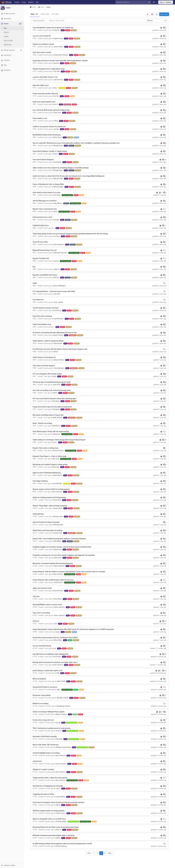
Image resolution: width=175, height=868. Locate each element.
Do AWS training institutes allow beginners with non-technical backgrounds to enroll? (63, 844)
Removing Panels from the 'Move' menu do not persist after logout (56, 827)
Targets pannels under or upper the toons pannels (50, 778)
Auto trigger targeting (40, 481)
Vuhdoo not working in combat (44, 44)
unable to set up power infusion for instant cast (49, 127)
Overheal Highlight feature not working (46, 753)
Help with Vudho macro (41, 85)
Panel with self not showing (43, 316)
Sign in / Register (166, 2)
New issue (165, 14)
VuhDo (33, 7)
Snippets (31, 2)
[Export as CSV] (157, 14)
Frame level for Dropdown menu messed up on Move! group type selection (59, 802)
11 (165, 226)
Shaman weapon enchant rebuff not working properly (51, 489)
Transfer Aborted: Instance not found (46, 308)
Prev (89, 853)
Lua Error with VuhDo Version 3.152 (45, 77)
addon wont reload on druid (42, 588)
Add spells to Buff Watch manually (45, 736)
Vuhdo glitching (38, 514)
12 (165, 160)
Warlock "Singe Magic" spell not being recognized (50, 506)
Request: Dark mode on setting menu (46, 448)
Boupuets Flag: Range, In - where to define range (50, 456)
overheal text (37, 761)
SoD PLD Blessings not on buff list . (45, 201)
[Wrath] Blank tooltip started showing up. (47, 135)
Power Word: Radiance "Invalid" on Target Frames (50, 151)
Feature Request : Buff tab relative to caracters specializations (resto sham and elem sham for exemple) (69, 572)
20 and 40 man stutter (41, 242)
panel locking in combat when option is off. (48, 671)
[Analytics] (12, 60)
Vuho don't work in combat (42, 52)
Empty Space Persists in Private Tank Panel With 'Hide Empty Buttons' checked (60, 61)
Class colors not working (42, 613)
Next (111, 853)
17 (165, 695)
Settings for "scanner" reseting (44, 769)
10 (165, 440)
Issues (49, 7)
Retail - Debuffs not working (43, 423)
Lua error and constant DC (42, 36)
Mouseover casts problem (42, 695)
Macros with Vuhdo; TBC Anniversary (46, 745)
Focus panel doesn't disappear (43, 159)
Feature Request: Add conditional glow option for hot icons (53, 580)
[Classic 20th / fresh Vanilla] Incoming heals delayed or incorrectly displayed (60, 539)
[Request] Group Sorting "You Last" (45, 250)
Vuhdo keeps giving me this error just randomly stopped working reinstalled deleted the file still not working (70, 234)
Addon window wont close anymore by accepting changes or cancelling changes (61, 168)
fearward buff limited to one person (45, 687)
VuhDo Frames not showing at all (44, 357)
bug (34, 267)
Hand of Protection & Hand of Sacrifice (46, 522)
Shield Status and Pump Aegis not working (48, 530)
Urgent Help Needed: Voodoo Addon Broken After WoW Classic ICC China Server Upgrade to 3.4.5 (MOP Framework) (74, 629)
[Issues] (12, 24)
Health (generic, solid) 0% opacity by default (48, 341)
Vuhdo (35, 283)
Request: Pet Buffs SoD (41, 258)
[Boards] (12, 32)
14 (165, 621)
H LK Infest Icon (39, 300)
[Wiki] (12, 65)
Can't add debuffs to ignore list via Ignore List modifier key (53, 28)
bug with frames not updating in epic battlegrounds (51, 654)
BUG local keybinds (40, 679)
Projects (17, 2)
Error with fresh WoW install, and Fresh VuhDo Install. (52, 110)
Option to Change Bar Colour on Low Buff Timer (50, 819)
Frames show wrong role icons (44, 720)
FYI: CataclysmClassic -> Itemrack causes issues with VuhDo (54, 291)
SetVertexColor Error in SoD (43, 217)
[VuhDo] (12, 8)
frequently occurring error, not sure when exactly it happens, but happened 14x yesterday (64, 555)
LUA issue (36, 596)
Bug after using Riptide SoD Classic (45, 275)
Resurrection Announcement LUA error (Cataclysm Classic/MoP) (56, 638)
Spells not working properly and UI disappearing (50, 497)
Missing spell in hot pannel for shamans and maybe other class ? (56, 662)
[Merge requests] (12, 50)
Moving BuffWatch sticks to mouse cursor (48, 605)
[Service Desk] (12, 41)
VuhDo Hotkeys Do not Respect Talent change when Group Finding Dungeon (59, 440)
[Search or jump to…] (133, 2)
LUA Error (36, 621)
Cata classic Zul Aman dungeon (44, 366)
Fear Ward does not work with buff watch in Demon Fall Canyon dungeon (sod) (60, 349)
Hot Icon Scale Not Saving (42, 646)
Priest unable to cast (40, 118)
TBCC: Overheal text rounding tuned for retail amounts (52, 728)
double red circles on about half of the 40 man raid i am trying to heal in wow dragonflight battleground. (69, 176)
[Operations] (12, 55)
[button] (12, 865)
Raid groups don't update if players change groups (50, 464)
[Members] (12, 70)
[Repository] (12, 19)
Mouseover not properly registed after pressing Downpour (53, 563)
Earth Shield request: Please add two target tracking (51, 431)
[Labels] (12, 36)
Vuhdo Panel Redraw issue (42, 324)
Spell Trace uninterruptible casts (44, 102)
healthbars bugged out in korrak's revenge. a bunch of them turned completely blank (62, 547)
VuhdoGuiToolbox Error (41, 225)
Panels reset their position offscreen (46, 94)
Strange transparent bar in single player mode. (49, 69)
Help (37, 2)
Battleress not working (41, 703)
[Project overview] (12, 14)
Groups (24, 2)
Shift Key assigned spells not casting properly (49, 811)
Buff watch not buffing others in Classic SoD (48, 415)
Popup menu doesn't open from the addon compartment (52, 407)
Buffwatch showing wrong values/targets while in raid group (54, 835)
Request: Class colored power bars (45, 209)
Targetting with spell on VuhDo (44, 794)
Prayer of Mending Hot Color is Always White (49, 184)
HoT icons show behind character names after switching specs (55, 399)
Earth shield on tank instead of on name (47, 192)
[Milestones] (12, 45)
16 (165, 654)
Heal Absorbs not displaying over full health (48, 786)
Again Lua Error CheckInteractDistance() (47, 473)
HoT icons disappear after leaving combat (48, 374)
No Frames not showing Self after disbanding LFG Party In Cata (55, 333)
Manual (155, 20)
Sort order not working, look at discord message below (52, 390)
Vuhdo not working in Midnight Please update (49, 712)
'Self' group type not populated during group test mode (52, 382)
